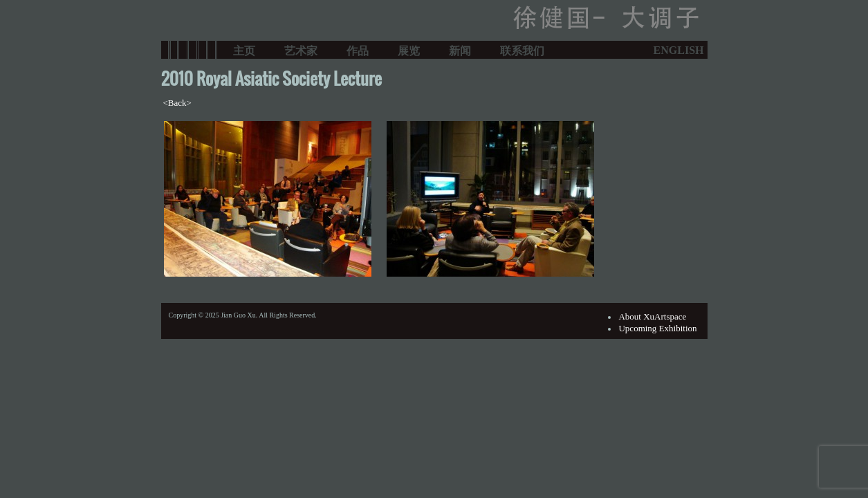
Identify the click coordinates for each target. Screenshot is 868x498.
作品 (358, 50)
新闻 (460, 50)
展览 (409, 50)
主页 (244, 50)
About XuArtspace (652, 316)
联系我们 (522, 50)
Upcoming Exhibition (657, 328)
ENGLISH (679, 50)
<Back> (177, 103)
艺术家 (301, 50)
